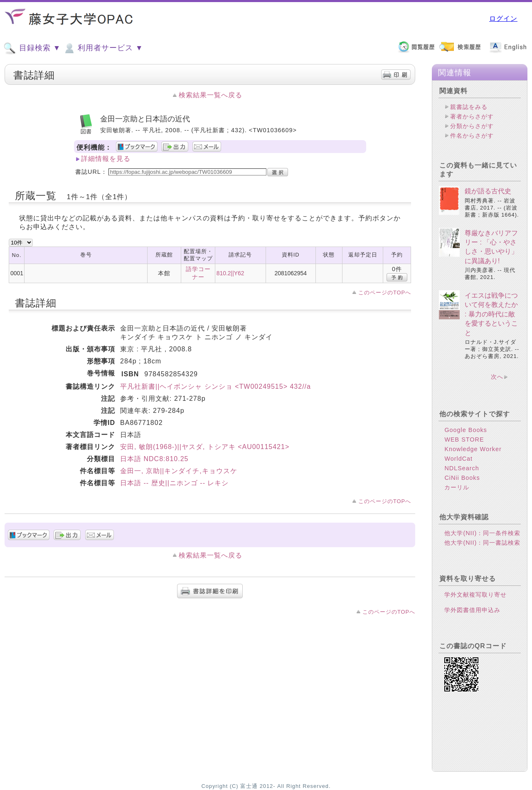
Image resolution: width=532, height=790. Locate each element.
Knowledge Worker (473, 449)
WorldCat (458, 459)
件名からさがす (472, 136)
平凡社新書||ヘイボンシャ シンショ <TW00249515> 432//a (216, 386)
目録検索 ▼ (32, 48)
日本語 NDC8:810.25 (154, 459)
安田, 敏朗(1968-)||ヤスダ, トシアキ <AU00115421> (205, 447)
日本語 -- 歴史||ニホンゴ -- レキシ (174, 483)
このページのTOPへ (385, 293)
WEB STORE (464, 439)
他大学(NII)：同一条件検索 (482, 533)
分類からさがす (472, 126)
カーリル (457, 487)
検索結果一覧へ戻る (211, 95)
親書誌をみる (469, 107)
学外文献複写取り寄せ (475, 595)
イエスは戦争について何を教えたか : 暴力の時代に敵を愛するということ (491, 314)
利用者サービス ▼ (103, 48)
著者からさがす (472, 116)
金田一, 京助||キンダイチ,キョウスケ (179, 471)
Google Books (465, 430)
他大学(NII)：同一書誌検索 (482, 543)
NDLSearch (462, 468)
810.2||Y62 (230, 273)
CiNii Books (462, 478)
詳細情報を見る (106, 159)
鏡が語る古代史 (488, 191)
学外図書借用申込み (472, 610)
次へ (497, 377)
